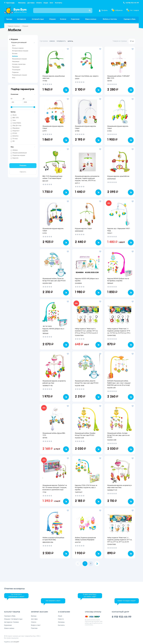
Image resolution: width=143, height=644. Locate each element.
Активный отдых (38, 19)
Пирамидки (16, 67)
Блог (51, 3)
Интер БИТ (16, 642)
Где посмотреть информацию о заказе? (16, 596)
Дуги (14, 45)
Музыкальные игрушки (19, 59)
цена (69, 41)
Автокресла (21, 19)
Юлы (14, 78)
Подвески (15, 72)
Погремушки (16, 70)
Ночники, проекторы (19, 64)
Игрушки (52, 19)
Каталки (15, 54)
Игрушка (7, 619)
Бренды (9, 19)
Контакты (59, 3)
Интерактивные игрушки (20, 51)
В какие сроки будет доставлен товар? (90, 596)
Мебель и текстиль (110, 19)
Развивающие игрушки (20, 75)
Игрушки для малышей (19, 43)
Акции (46, 3)
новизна (52, 41)
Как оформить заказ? (53, 601)
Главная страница (14, 26)
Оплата (39, 3)
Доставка (31, 3)
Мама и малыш (91, 19)
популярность (61, 41)
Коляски (63, 19)
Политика (34, 628)
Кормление (75, 19)
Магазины (22, 3)
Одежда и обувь (130, 19)
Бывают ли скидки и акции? (127, 601)
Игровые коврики (18, 48)
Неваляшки (16, 62)
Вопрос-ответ (36, 625)
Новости (61, 619)
